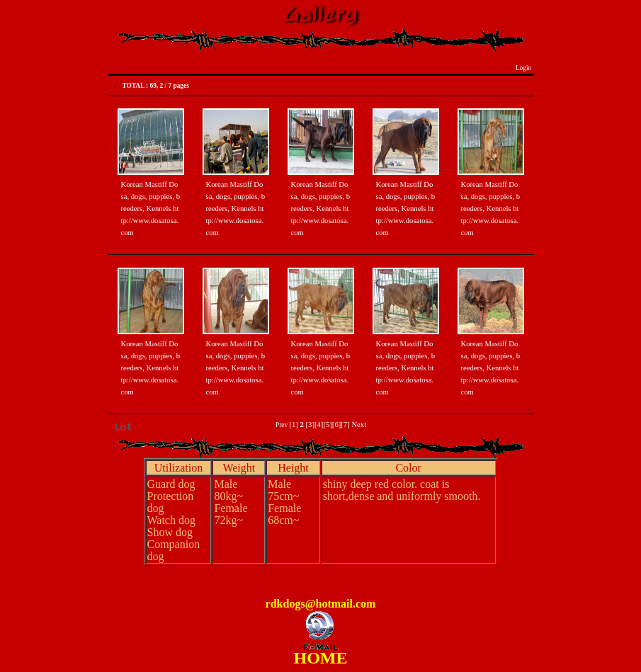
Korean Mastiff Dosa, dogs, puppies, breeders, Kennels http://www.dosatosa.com (151, 209)
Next (359, 425)
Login (524, 68)
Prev (282, 425)
